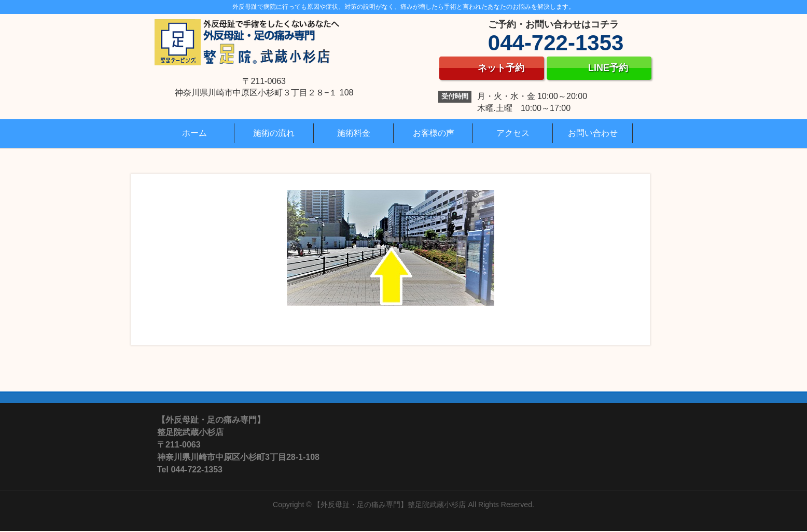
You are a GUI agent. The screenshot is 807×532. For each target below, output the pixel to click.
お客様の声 (434, 133)
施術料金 (354, 133)
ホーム (194, 133)
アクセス (513, 133)
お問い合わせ (593, 133)
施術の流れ (274, 133)
